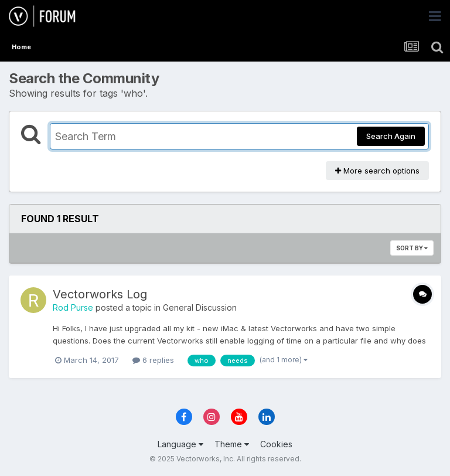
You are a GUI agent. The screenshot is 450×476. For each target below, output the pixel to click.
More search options (377, 171)
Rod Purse (73, 307)
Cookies (276, 444)
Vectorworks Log (100, 294)
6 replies (153, 360)
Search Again (391, 136)
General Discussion (200, 307)
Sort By (412, 248)
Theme (232, 444)
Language (180, 444)
